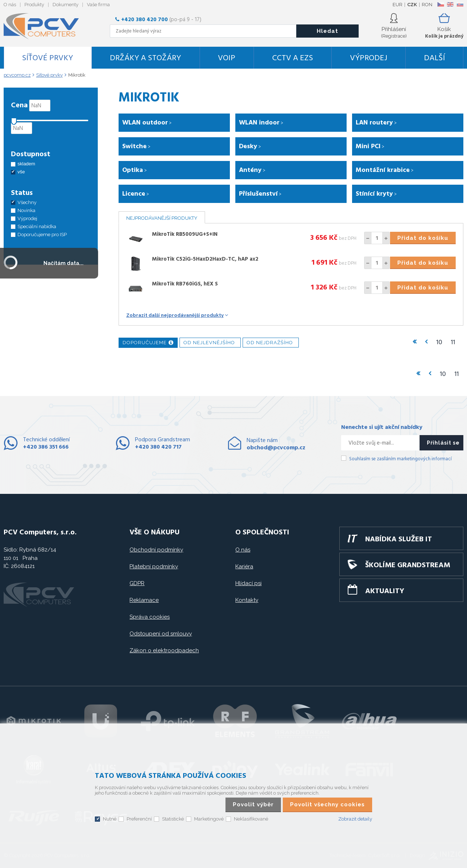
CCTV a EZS (293, 58)
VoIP (227, 58)
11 (453, 343)
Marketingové (209, 819)
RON (427, 5)
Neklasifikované (251, 819)
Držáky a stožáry (145, 58)
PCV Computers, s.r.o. (46, 26)
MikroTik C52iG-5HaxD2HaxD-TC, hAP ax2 (205, 259)
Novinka (26, 210)
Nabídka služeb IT (399, 539)
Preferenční (139, 819)
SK (460, 4)
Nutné (110, 819)
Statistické (173, 819)
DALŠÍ (435, 58)
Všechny (27, 202)
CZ (441, 4)
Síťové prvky (47, 58)
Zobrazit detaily (355, 819)
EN (450, 4)
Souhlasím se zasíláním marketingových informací (400, 459)
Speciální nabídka (37, 226)
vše (21, 172)
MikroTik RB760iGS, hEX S (185, 284)
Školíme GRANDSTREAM (408, 565)
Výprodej (368, 58)
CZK (412, 5)
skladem (26, 164)
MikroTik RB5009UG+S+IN (185, 234)
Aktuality (385, 591)
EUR (397, 5)
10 (439, 343)
